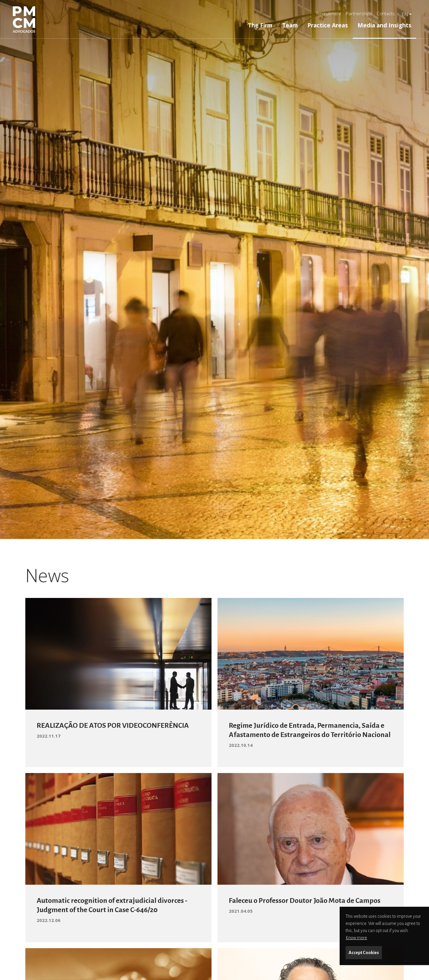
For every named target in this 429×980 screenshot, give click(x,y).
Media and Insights (384, 25)
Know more (356, 938)
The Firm (260, 25)
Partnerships (359, 13)
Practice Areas (328, 25)
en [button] (405, 14)
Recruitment (329, 13)
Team (290, 25)
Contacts (386, 13)
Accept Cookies (364, 953)
